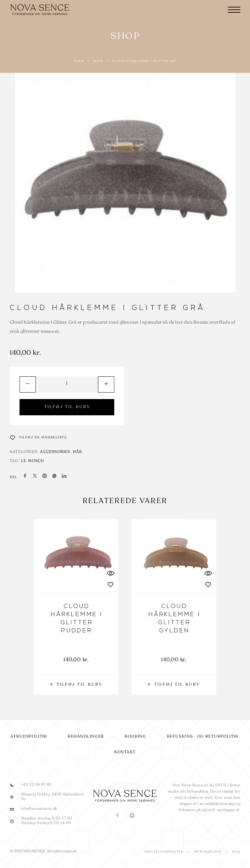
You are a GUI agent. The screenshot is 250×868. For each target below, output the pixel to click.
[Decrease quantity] (28, 384)
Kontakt (125, 752)
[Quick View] (110, 573)
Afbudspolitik (29, 737)
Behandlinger (86, 737)
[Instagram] (132, 816)
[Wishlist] (38, 437)
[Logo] (41, 10)
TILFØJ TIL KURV (68, 407)
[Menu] (234, 10)
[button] (76, 685)
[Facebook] (118, 816)
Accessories (55, 452)
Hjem (79, 61)
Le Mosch (33, 461)
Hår (78, 452)
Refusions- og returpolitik (203, 737)
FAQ (236, 852)
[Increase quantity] (106, 384)
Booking (135, 737)
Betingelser (208, 852)
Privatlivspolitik (164, 852)
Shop (98, 61)
